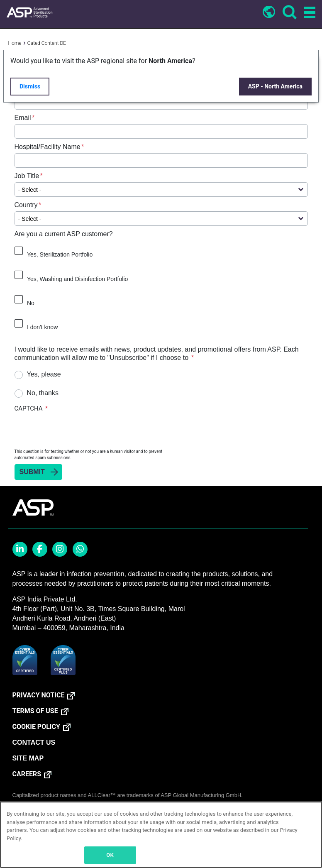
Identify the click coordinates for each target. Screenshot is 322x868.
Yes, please (44, 374)
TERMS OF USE (35, 711)
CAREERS (27, 774)
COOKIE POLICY (36, 727)
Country (26, 205)
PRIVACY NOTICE (39, 695)
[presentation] (78, 430)
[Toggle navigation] (308, 13)
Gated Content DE (47, 43)
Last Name (30, 89)
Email (23, 118)
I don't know (42, 327)
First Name (31, 60)
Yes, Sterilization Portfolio (60, 254)
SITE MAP (28, 758)
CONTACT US (34, 742)
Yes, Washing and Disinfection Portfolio (77, 279)
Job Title (27, 176)
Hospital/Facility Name (48, 147)
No (31, 303)
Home (15, 43)
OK (110, 855)
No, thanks (43, 393)
